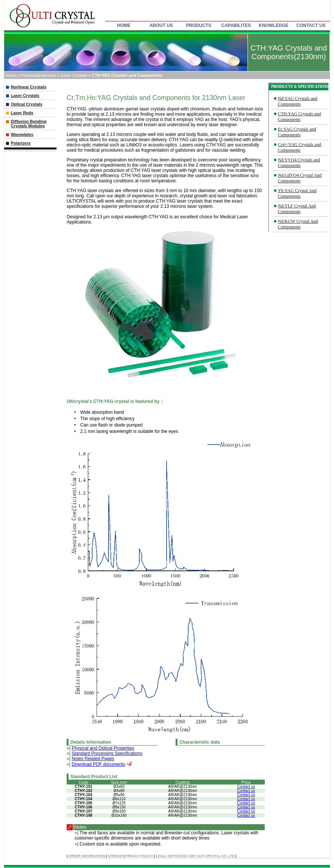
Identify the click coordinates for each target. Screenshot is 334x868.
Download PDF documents (98, 764)
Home (11, 75)
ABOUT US (161, 25)
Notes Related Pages (93, 759)
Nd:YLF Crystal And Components (297, 209)
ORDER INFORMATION (87, 856)
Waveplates (22, 134)
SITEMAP (115, 856)
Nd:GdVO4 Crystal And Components (300, 178)
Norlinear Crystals (29, 87)
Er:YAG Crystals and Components (297, 132)
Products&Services (39, 75)
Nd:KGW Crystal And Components (298, 224)
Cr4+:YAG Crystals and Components (299, 147)
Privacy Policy (139, 856)
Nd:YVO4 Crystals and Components (299, 163)
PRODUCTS (199, 25)
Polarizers (21, 143)
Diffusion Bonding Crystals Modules (29, 124)
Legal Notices (169, 856)
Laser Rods (22, 113)
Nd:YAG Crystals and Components (297, 101)
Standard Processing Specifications (107, 753)
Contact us (246, 787)
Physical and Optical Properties (103, 748)
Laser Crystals (74, 75)
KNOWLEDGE (274, 25)
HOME (124, 25)
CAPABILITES (236, 25)
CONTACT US (311, 25)
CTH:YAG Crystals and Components (299, 117)
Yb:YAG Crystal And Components (297, 193)
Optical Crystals (27, 104)
